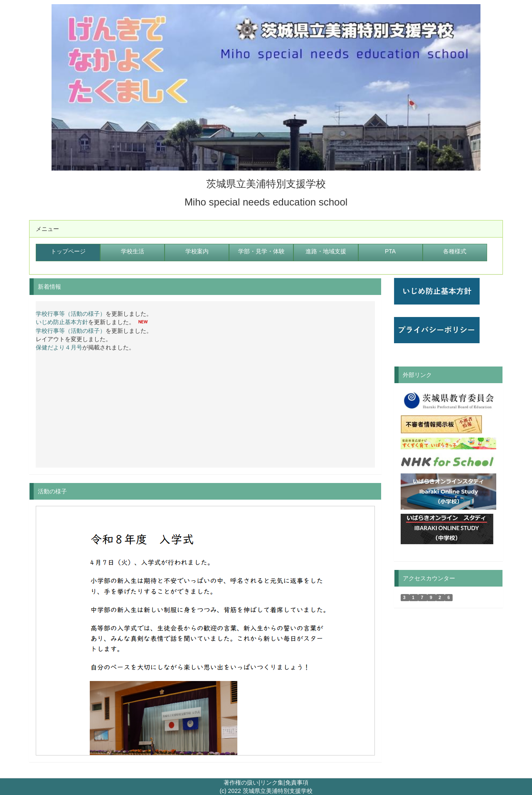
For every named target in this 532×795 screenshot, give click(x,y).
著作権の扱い (241, 783)
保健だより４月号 (59, 347)
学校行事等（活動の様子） (71, 314)
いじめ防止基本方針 (62, 322)
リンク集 (272, 783)
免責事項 (297, 783)
